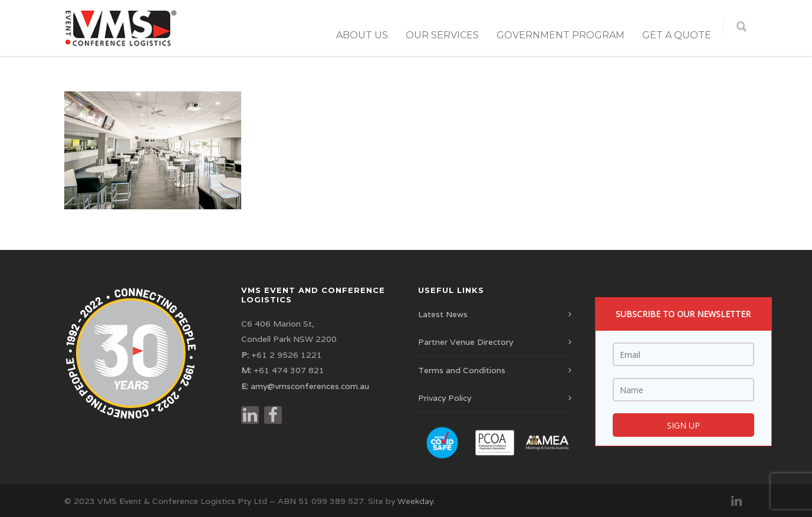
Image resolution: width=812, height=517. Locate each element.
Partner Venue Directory (466, 342)
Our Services (442, 35)
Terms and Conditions (462, 370)
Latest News (443, 314)
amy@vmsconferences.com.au (310, 386)
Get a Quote (677, 35)
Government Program (560, 35)
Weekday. (416, 501)
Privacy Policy (445, 398)
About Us (362, 35)
